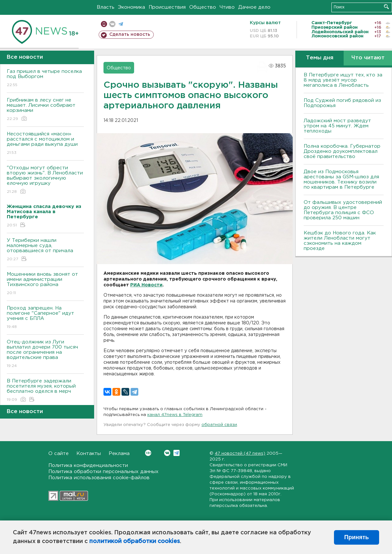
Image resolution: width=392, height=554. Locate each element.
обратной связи (219, 425)
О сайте (59, 454)
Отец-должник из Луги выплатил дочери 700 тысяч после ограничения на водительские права (45, 354)
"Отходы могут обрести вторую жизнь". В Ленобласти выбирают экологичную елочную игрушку (45, 180)
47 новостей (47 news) (240, 454)
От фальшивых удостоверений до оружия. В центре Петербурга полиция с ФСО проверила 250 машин (343, 210)
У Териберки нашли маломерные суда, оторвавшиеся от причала (45, 250)
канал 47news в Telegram (175, 415)
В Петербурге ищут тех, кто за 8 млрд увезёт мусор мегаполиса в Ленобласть (343, 80)
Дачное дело (254, 7)
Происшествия (167, 7)
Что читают (368, 58)
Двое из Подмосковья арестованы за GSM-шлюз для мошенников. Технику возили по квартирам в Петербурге (341, 179)
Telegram (176, 453)
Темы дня (320, 58)
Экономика (132, 7)
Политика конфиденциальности (88, 465)
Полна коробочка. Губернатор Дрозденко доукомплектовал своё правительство (342, 151)
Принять (357, 537)
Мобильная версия (104, 24)
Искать (386, 7)
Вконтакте (148, 453)
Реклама (119, 454)
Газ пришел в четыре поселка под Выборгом (45, 79)
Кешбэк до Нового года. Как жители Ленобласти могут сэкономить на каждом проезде (340, 241)
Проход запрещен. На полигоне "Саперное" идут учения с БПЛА (45, 318)
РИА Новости (146, 285)
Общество (203, 7)
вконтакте (112, 24)
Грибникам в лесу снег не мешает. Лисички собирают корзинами (45, 110)
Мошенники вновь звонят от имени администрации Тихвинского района (45, 284)
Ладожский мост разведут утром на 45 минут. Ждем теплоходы (337, 126)
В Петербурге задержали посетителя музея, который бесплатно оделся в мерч (45, 391)
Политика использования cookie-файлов (99, 478)
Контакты (89, 454)
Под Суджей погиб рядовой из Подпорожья (342, 103)
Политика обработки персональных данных (103, 472)
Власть (106, 7)
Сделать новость (130, 35)
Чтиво (227, 7)
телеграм (121, 24)
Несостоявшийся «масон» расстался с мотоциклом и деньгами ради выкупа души (45, 144)
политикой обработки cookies (135, 541)
